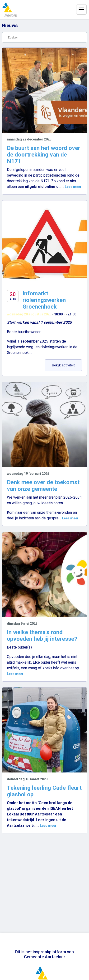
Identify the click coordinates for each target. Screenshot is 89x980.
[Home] (9, 9)
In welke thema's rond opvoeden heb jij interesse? (42, 636)
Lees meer (73, 187)
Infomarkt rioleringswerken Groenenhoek (44, 300)
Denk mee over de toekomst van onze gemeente (43, 486)
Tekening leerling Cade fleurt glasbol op (44, 791)
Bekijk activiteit (67, 365)
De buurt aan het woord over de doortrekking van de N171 (44, 155)
